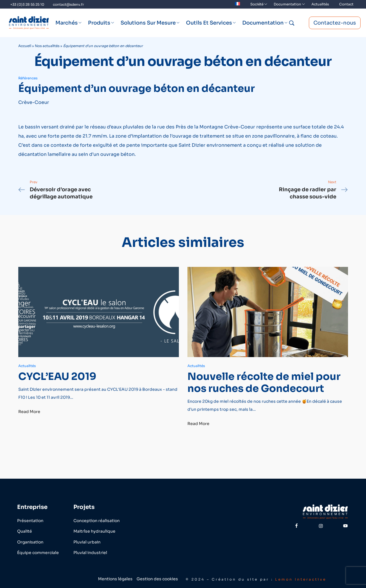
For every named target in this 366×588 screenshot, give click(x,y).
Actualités (27, 366)
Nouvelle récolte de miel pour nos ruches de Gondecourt (264, 382)
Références (28, 78)
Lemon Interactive (301, 579)
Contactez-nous (335, 23)
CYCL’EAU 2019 (57, 376)
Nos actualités (47, 46)
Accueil (25, 46)
